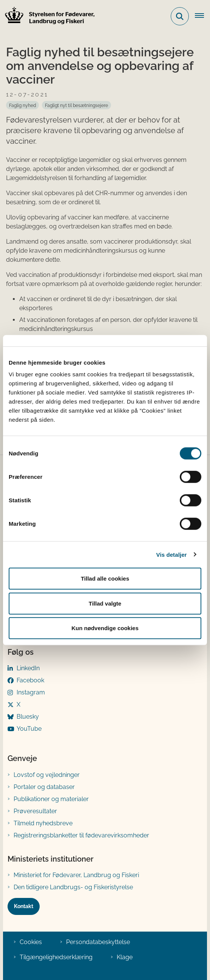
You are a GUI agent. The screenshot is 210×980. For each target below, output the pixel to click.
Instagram (31, 692)
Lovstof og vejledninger (47, 775)
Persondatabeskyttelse (98, 942)
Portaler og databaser (44, 787)
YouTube (29, 729)
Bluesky (28, 717)
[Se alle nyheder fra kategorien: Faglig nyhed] (22, 105)
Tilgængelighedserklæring (56, 957)
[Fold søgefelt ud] (180, 16)
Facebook (30, 680)
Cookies (31, 942)
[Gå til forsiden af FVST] (48, 16)
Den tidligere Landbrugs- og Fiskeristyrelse (73, 887)
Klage (125, 957)
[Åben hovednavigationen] (202, 16)
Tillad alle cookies (105, 579)
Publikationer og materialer (51, 799)
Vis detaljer (172, 554)
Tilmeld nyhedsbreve (43, 823)
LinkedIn (28, 668)
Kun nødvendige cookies (105, 628)
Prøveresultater (35, 811)
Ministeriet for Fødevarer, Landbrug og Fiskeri (76, 875)
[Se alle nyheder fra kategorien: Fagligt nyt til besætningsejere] (76, 105)
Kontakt (24, 906)
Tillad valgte (105, 603)
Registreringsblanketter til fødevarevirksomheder (81, 835)
